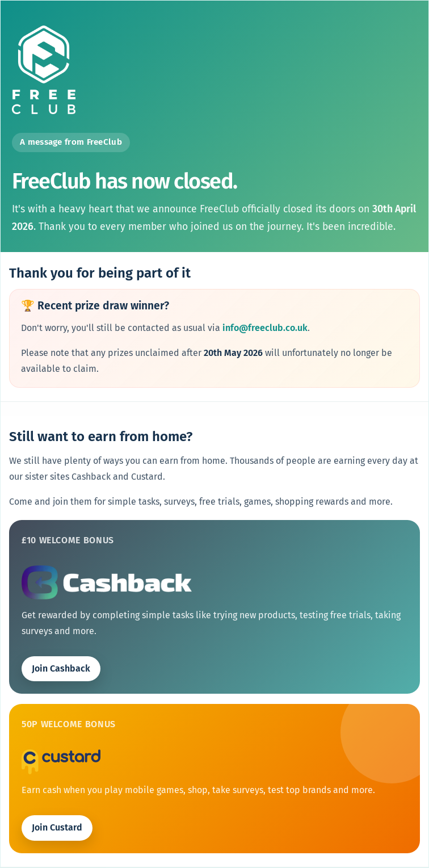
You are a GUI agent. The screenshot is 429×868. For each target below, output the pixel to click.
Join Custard (57, 827)
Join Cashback (61, 668)
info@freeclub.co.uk (265, 328)
